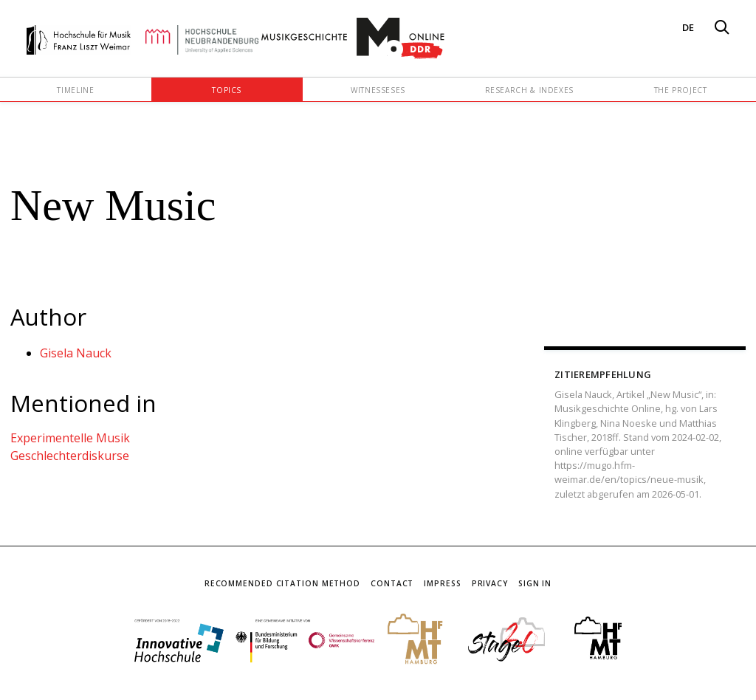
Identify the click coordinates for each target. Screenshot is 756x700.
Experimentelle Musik (70, 438)
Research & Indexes (530, 90)
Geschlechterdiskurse (70, 456)
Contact (392, 583)
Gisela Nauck (76, 353)
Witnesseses (378, 90)
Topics (227, 90)
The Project (681, 90)
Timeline (75, 90)
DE (688, 27)
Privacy (490, 583)
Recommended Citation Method (282, 583)
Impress (442, 583)
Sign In (535, 583)
